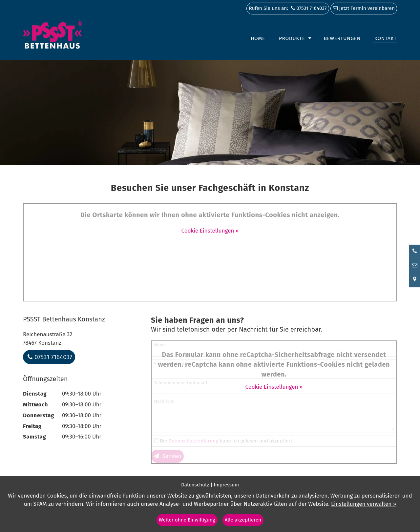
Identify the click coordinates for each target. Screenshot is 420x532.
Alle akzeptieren (243, 520)
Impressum (226, 485)
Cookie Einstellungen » (210, 231)
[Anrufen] (415, 251)
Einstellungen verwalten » (364, 504)
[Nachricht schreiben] (415, 265)
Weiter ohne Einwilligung (187, 520)
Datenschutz (195, 485)
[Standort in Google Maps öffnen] (415, 280)
